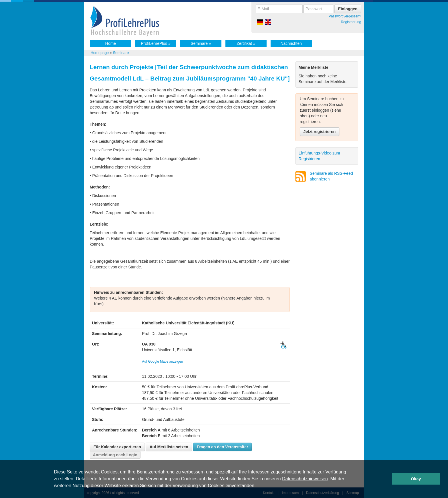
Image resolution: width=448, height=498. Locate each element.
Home (110, 43)
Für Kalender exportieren (117, 447)
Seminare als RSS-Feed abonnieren (331, 176)
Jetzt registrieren (320, 132)
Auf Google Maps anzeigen (162, 362)
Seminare (201, 43)
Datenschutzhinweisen (305, 479)
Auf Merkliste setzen (169, 447)
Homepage (100, 53)
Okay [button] (416, 479)
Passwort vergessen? (345, 16)
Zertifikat (246, 43)
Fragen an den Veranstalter (223, 447)
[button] (258, 486)
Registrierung (351, 22)
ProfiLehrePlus (156, 43)
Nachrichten (291, 43)
